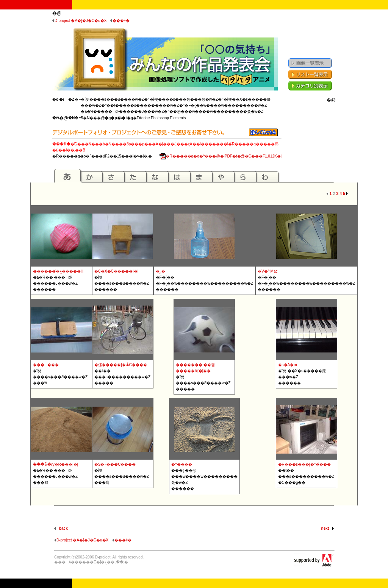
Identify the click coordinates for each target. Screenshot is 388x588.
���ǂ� (120, 21)
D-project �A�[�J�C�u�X (79, 21)
